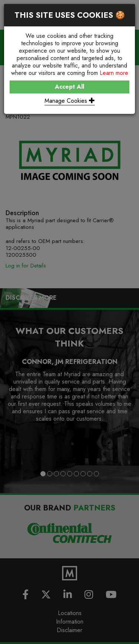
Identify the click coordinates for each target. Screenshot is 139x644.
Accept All (69, 87)
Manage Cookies (70, 101)
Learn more (114, 73)
